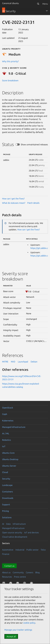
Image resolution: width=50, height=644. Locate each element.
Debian (34, 362)
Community (18, 572)
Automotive (8, 550)
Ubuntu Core (8, 453)
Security (6, 479)
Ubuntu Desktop (10, 459)
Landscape (7, 485)
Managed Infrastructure (13, 528)
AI (3, 524)
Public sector (32, 550)
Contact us (9, 566)
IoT (4, 446)
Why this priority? (10, 61)
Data (8, 524)
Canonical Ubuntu (10, 3)
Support (6, 504)
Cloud (5, 472)
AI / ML (6, 433)
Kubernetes (8, 421)
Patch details (33, 203)
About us (6, 572)
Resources (7, 577)
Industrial (20, 550)
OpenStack (8, 408)
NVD (13, 362)
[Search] (38, 4)
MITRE (5, 362)
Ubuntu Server (9, 466)
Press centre (20, 577)
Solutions (7, 517)
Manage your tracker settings (18, 630)
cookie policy (29, 623)
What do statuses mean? (14, 203)
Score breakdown (10, 80)
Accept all (11, 636)
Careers (30, 572)
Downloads (8, 498)
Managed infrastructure (14, 427)
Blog (37, 572)
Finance (6, 554)
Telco (43, 550)
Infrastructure (19, 524)
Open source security (12, 532)
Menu (45, 4)
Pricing (5, 511)
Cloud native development (15, 537)
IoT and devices (32, 532)
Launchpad (23, 362)
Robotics (6, 440)
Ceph (5, 414)
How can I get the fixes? (13, 199)
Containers (7, 492)
